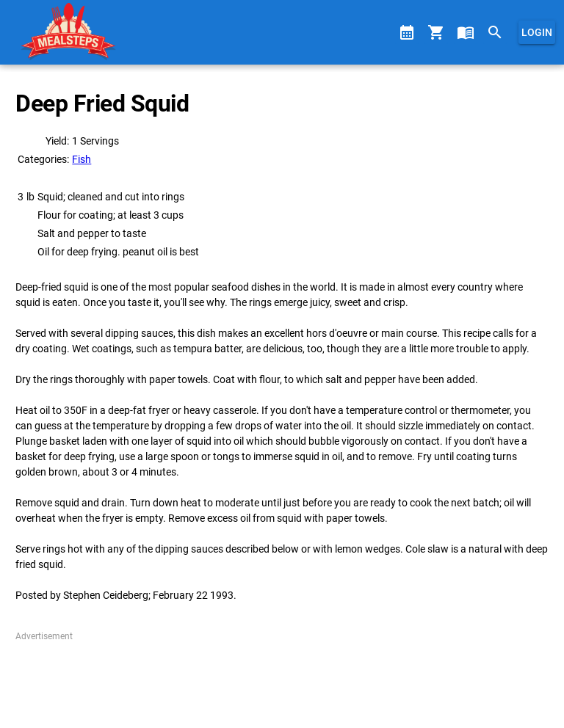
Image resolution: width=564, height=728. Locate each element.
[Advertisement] (282, 680)
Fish (82, 159)
